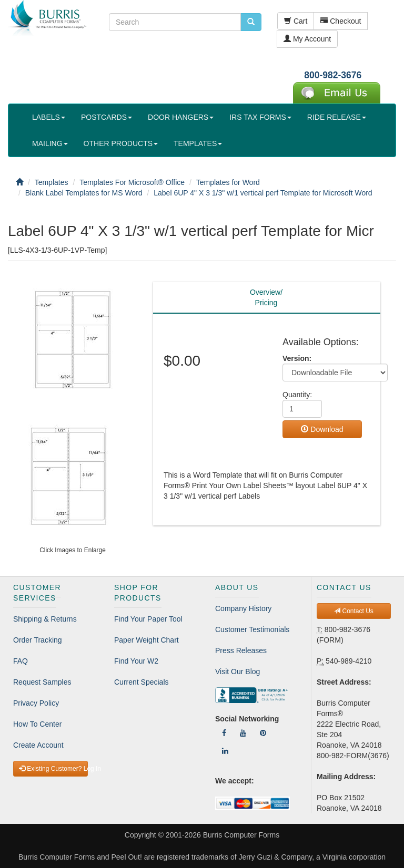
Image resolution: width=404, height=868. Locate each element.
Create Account (38, 745)
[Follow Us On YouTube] (243, 733)
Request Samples (42, 682)
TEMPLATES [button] (198, 143)
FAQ (21, 661)
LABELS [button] (49, 117)
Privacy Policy (36, 703)
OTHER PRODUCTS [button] (121, 143)
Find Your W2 (136, 661)
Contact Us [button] (354, 611)
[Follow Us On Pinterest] (263, 733)
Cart (296, 21)
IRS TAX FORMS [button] (260, 117)
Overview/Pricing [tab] (266, 297)
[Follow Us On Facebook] (224, 733)
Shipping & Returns (45, 619)
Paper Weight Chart (147, 640)
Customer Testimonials (252, 629)
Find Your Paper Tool (148, 619)
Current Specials (142, 682)
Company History (243, 608)
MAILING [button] (50, 143)
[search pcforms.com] (251, 22)
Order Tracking (38, 640)
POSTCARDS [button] (107, 117)
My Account (307, 39)
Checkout (341, 21)
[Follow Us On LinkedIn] (225, 751)
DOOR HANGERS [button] (181, 117)
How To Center (37, 724)
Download (322, 429)
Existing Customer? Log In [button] (53, 769)
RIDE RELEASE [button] (337, 117)
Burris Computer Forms (241, 835)
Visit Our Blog (238, 671)
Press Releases (241, 650)
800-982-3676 (333, 75)
